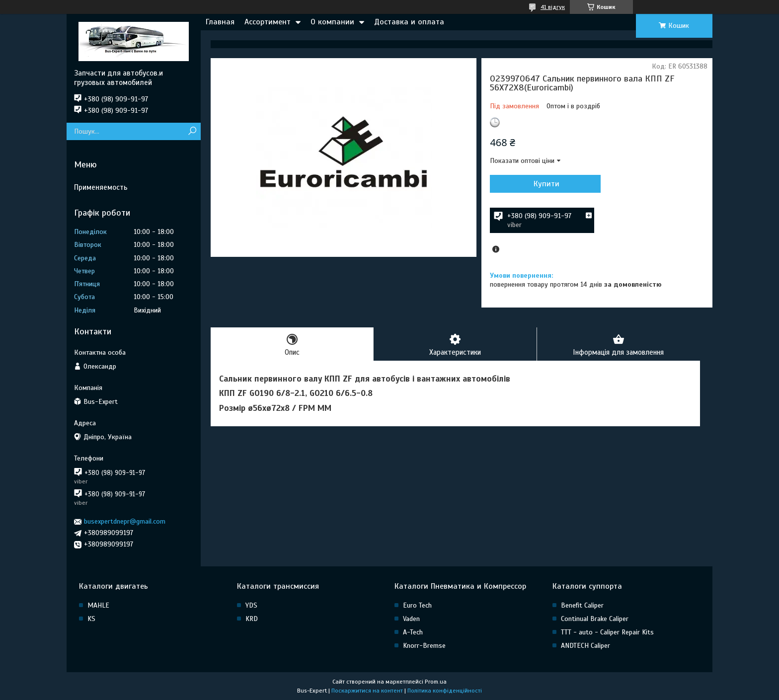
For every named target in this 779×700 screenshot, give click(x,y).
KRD (252, 619)
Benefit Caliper (582, 605)
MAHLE (98, 605)
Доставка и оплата (409, 22)
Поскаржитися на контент (367, 691)
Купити (544, 184)
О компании (332, 22)
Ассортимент (268, 22)
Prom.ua (436, 682)
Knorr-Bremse (424, 646)
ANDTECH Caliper (585, 646)
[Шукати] (192, 131)
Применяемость (101, 187)
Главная (220, 22)
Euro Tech (417, 605)
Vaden (411, 619)
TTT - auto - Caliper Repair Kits (607, 632)
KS (91, 619)
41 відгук (553, 7)
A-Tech (413, 632)
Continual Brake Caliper (595, 619)
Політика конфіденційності (445, 691)
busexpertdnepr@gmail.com (125, 521)
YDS (251, 605)
